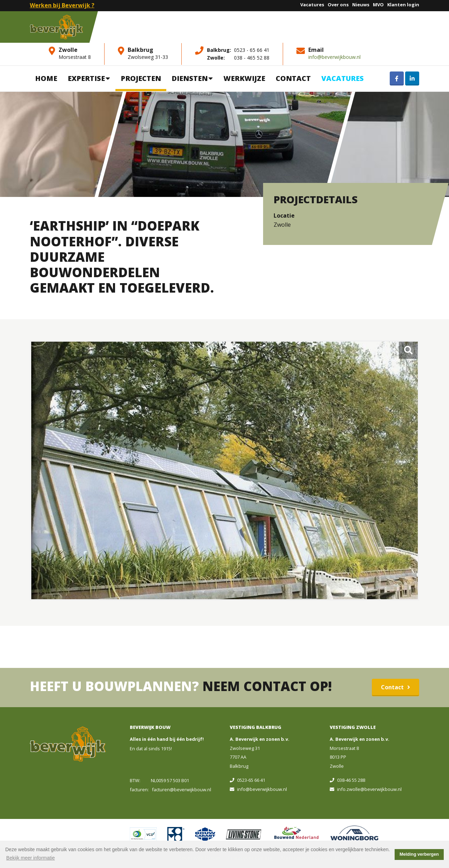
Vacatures (312, 5)
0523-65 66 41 (247, 780)
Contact (293, 78)
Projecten (141, 78)
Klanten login (403, 5)
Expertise (89, 78)
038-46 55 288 (347, 780)
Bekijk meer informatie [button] (31, 858)
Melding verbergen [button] (419, 854)
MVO (378, 5)
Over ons (338, 5)
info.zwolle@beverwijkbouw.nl (366, 789)
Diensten (192, 78)
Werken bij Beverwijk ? (62, 5)
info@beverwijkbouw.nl (334, 57)
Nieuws (361, 5)
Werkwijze (244, 78)
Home (46, 78)
